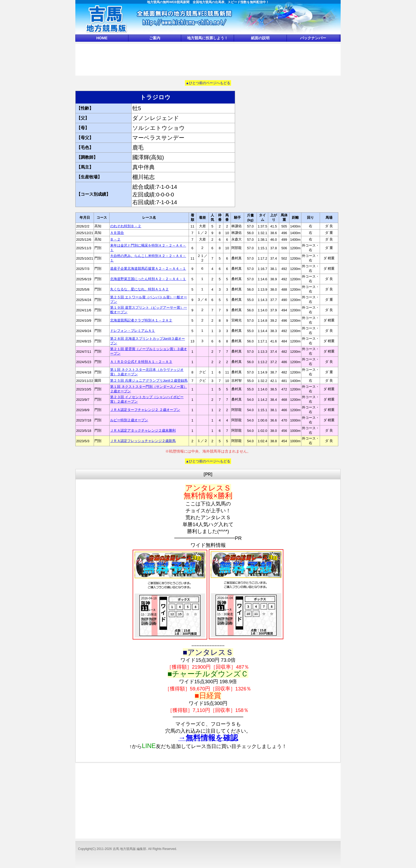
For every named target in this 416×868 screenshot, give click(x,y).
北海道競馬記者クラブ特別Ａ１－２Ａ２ (141, 320)
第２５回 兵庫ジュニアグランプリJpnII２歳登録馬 (149, 381)
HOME (102, 38)
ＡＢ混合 (117, 233)
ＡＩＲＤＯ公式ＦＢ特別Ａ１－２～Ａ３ (141, 362)
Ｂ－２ (115, 239)
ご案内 (155, 38)
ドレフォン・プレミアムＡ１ (133, 331)
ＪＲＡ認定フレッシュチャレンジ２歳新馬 (143, 441)
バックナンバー (313, 38)
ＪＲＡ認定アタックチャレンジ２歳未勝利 (143, 430)
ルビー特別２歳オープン (129, 420)
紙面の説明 (260, 38)
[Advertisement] (208, 59)
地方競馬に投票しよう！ (207, 38)
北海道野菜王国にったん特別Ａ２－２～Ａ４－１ (148, 279)
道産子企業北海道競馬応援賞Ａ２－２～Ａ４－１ (148, 268)
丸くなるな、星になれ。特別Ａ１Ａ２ (139, 289)
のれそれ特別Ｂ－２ (126, 226)
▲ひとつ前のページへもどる (208, 83)
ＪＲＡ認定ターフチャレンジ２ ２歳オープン (145, 410)
